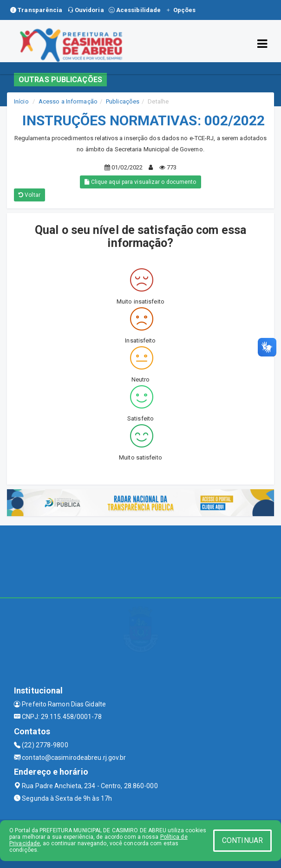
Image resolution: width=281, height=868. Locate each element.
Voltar (29, 195)
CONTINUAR (242, 840)
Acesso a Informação (68, 101)
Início (21, 101)
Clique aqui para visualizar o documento (140, 182)
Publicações (123, 101)
